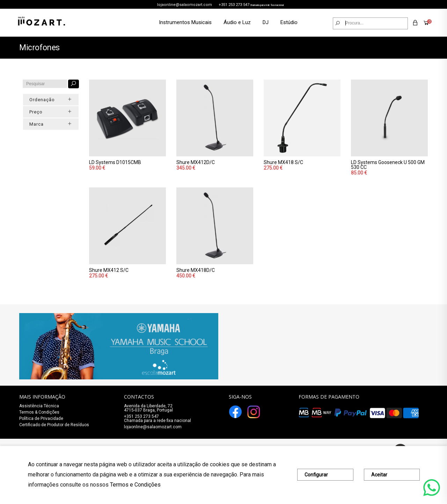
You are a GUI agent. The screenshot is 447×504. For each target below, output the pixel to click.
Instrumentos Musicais (185, 22)
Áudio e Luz (237, 22)
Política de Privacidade (41, 418)
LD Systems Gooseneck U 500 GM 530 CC (388, 165)
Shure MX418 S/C (283, 162)
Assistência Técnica (39, 406)
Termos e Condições (135, 485)
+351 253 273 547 (234, 5)
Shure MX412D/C (196, 162)
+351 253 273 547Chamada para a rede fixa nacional (157, 418)
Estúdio (289, 22)
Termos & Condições (39, 412)
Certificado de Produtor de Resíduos (54, 425)
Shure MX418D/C (196, 270)
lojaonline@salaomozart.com (185, 5)
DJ (266, 22)
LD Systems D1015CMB (115, 162)
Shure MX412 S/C (109, 270)
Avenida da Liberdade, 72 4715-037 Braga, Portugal (148, 408)
